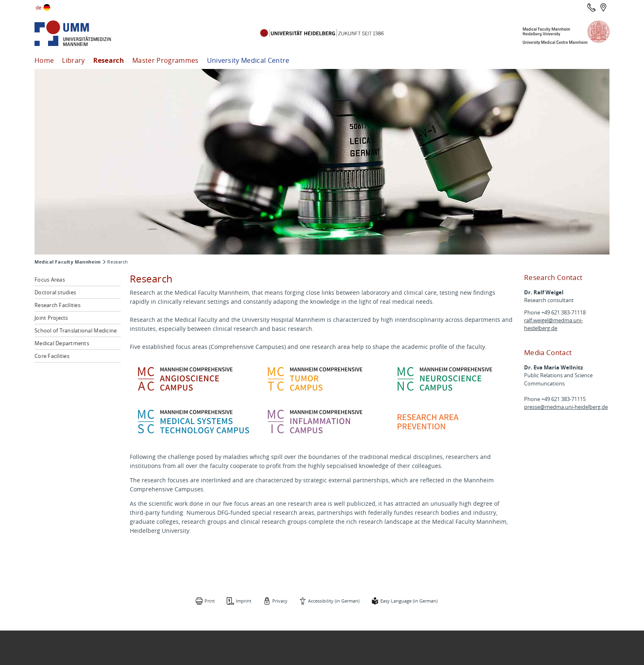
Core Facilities (52, 356)
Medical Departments (62, 343)
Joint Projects (51, 318)
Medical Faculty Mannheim (68, 262)
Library (73, 60)
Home (44, 60)
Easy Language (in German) (410, 601)
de (39, 7)
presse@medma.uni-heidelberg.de (566, 407)
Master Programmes (165, 60)
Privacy (279, 601)
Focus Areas (50, 280)
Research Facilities (57, 305)
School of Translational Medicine (76, 330)
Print (207, 601)
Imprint (242, 601)
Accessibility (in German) (334, 601)
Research (109, 60)
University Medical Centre (248, 60)
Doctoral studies (55, 292)
